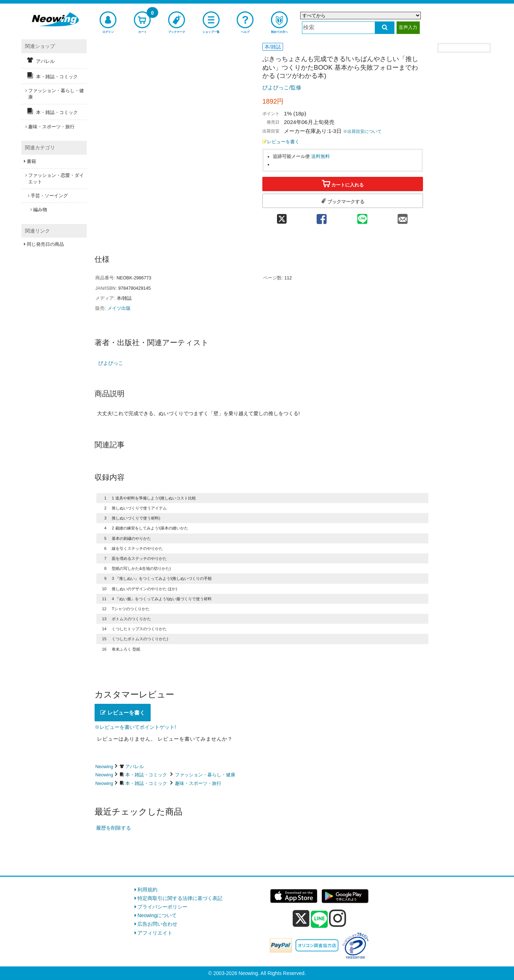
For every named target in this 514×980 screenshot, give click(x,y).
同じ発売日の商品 (45, 244)
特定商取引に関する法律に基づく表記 (180, 898)
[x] (301, 919)
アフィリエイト (155, 933)
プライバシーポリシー (162, 907)
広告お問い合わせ (157, 924)
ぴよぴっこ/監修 (282, 87)
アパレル (135, 767)
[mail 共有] (403, 217)
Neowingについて (157, 915)
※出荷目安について (362, 131)
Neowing (104, 767)
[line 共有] (362, 217)
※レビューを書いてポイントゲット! (135, 727)
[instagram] (338, 918)
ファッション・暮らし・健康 (205, 775)
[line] (319, 920)
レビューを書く (281, 142)
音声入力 (408, 27)
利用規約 (147, 890)
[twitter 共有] (282, 217)
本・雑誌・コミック (146, 775)
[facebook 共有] (322, 217)
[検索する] (385, 28)
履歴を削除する (114, 828)
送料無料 (321, 156)
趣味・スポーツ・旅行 (198, 783)
